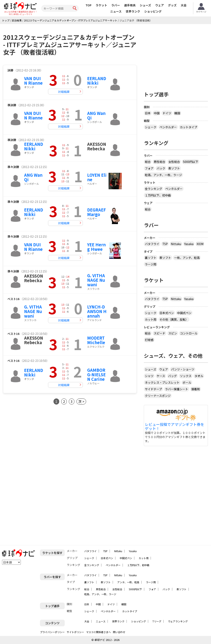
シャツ (149, 376)
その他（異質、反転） (174, 319)
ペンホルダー (168, 127)
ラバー (116, 5)
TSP (165, 244)
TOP (89, 5)
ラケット (101, 5)
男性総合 (159, 162)
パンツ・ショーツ (183, 369)
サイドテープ (153, 389)
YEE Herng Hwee (96, 247)
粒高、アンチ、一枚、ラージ (163, 175)
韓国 (177, 113)
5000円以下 (191, 162)
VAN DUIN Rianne (33, 81)
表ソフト (174, 168)
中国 (157, 113)
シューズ (145, 5)
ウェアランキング (178, 621)
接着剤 (196, 389)
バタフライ (152, 244)
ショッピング (153, 11)
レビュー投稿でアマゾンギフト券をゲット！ (175, 427)
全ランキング (154, 189)
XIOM (200, 244)
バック (161, 168)
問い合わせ (119, 632)
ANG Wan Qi (96, 115)
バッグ (172, 376)
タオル (199, 376)
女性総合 (174, 162)
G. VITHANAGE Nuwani (96, 280)
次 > (81, 401)
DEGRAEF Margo (97, 212)
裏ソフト (151, 258)
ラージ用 (151, 264)
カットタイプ (189, 127)
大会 (184, 5)
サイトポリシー (75, 632)
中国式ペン (184, 313)
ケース (161, 376)
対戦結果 (64, 92)
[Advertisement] (38, 446)
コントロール (189, 333)
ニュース (116, 11)
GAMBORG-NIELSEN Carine (96, 375)
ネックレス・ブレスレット (162, 382)
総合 (148, 162)
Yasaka (189, 244)
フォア (149, 168)
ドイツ (167, 113)
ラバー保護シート (177, 389)
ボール (187, 382)
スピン (173, 333)
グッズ (172, 5)
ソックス (186, 376)
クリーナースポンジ (158, 396)
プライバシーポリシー (52, 632)
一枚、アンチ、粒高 (187, 258)
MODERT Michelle (96, 340)
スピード (159, 333)
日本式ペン (167, 313)
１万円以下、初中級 (158, 195)
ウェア (159, 5)
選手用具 (130, 5)
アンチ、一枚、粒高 (128, 582)
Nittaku (176, 244)
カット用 (151, 319)
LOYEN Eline (97, 177)
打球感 (149, 340)
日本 (148, 113)
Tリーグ (157, 621)
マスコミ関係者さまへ (98, 632)
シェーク (151, 127)
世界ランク (133, 11)
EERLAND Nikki (97, 81)
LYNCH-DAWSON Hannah (97, 311)
